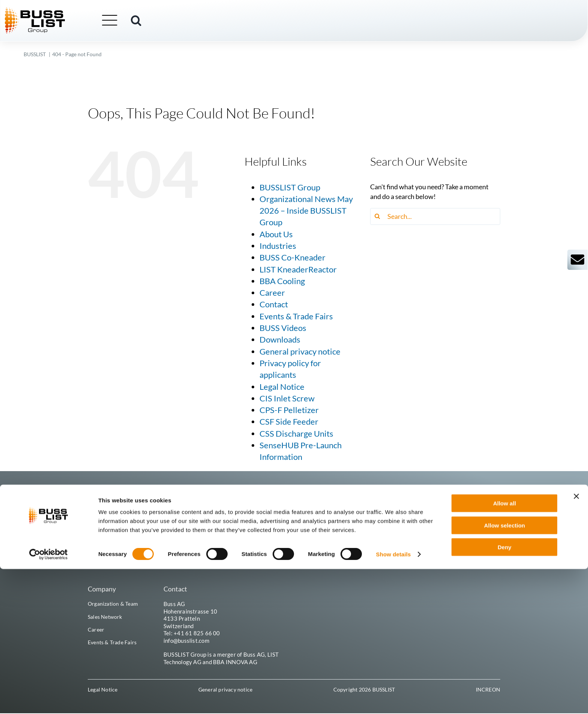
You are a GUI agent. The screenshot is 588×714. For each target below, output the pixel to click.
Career (272, 293)
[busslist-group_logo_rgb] (54, 12)
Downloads (280, 340)
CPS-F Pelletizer (289, 410)
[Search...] (435, 216)
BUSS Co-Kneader (292, 257)
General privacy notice (300, 352)
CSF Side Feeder (289, 422)
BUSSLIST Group (290, 187)
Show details (394, 699)
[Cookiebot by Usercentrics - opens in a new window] (49, 699)
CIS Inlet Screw (287, 398)
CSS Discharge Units (296, 434)
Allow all (505, 648)
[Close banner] (576, 641)
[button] (155, 21)
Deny (505, 692)
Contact (274, 304)
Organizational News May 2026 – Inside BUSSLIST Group (306, 211)
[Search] (379, 216)
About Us (276, 234)
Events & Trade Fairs (296, 316)
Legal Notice (282, 387)
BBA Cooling (282, 281)
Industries (278, 246)
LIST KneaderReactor (298, 269)
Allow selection (505, 670)
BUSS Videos (283, 328)
